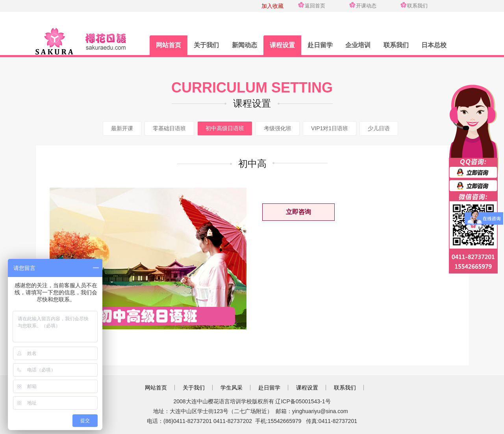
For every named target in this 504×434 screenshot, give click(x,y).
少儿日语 (379, 128)
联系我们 (417, 6)
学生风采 (232, 388)
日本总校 (434, 45)
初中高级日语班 (225, 128)
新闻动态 (245, 45)
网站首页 (169, 45)
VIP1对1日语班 (330, 128)
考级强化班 (278, 128)
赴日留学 (320, 45)
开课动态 (366, 6)
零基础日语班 (169, 128)
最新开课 (122, 128)
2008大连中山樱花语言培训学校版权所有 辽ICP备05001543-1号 (252, 401)
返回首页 (315, 6)
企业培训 (358, 45)
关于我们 (206, 45)
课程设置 (282, 45)
